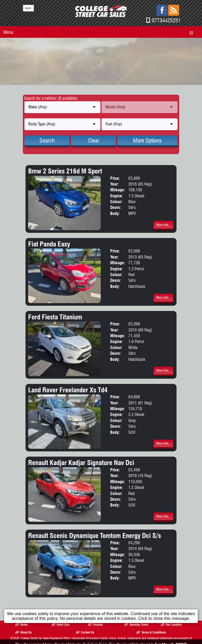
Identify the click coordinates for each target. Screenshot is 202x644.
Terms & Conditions (151, 632)
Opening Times (136, 624)
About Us (23, 632)
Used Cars (60, 624)
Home (21, 624)
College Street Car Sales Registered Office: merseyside (53, 638)
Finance (95, 624)
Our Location (171, 624)
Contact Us (85, 632)
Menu (8, 32)
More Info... (163, 225)
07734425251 (166, 20)
